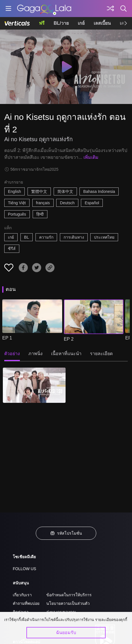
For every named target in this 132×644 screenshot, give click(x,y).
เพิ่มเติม (91, 157)
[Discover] (110, 9)
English (14, 191)
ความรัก (46, 237)
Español (92, 203)
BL (27, 237)
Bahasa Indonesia (99, 191)
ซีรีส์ (12, 249)
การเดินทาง (74, 237)
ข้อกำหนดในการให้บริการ (69, 595)
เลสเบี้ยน (102, 23)
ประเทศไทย (104, 237)
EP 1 (7, 338)
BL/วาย (61, 23)
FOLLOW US (24, 569)
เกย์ (81, 23)
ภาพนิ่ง (35, 354)
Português (17, 214)
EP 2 (69, 339)
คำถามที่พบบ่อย (26, 603)
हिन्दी (40, 214)
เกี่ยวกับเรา (22, 595)
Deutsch (67, 203)
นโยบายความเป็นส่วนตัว (68, 603)
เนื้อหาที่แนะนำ (66, 354)
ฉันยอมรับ (66, 632)
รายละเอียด (101, 354)
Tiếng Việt (17, 203)
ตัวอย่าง (12, 354)
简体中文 (65, 191)
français (43, 203)
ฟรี (42, 23)
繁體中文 (39, 191)
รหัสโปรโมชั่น (66, 533)
